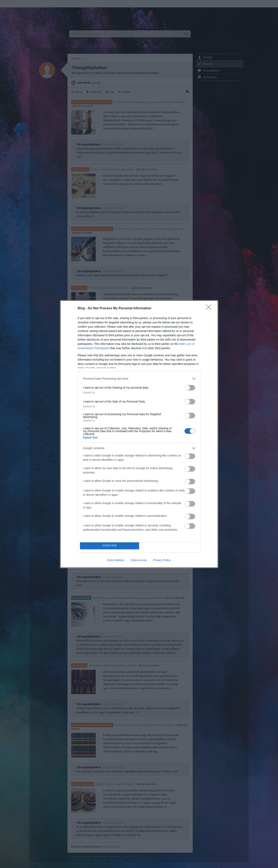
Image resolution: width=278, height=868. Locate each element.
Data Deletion (116, 560)
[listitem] (139, 379)
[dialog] (139, 434)
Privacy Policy (162, 560)
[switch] (190, 388)
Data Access (139, 560)
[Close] (210, 308)
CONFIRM (110, 546)
